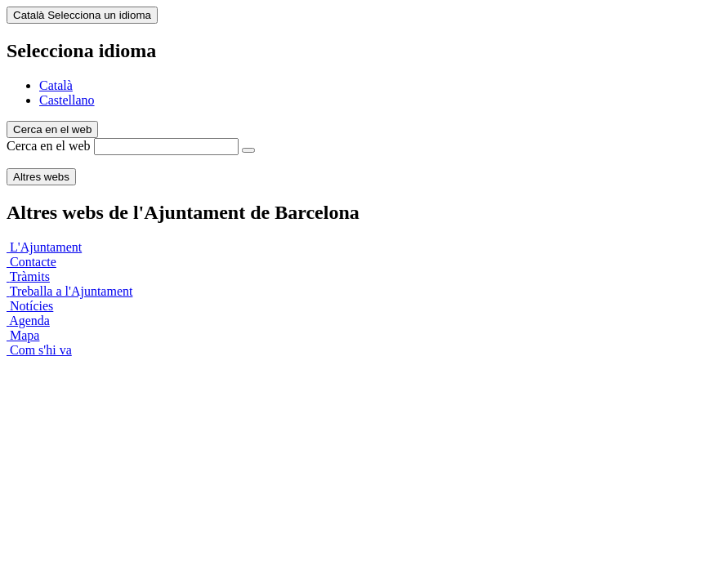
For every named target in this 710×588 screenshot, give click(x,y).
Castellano (67, 100)
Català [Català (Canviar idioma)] (82, 15)
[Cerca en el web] (248, 150)
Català (56, 85)
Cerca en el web (49, 146)
